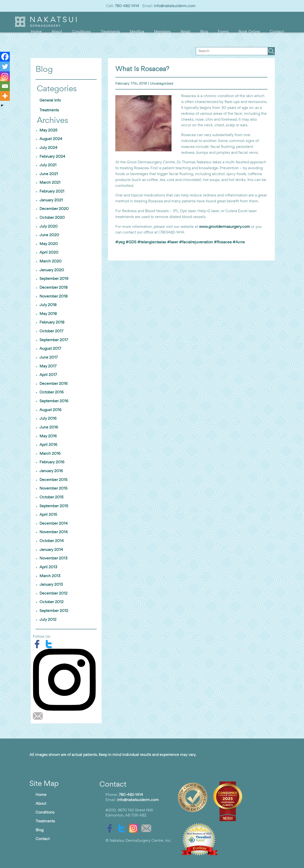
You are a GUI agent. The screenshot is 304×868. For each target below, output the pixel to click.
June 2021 (49, 174)
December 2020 (54, 209)
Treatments (110, 32)
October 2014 (52, 541)
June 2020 (49, 235)
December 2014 (54, 524)
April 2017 (48, 375)
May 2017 (48, 366)
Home (36, 32)
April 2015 (48, 515)
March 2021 (50, 183)
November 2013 (53, 558)
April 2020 (49, 253)
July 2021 (48, 165)
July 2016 (48, 419)
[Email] (5, 86)
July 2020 (49, 227)
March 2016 (50, 454)
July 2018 (48, 305)
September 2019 (54, 279)
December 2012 (53, 594)
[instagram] (66, 680)
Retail (185, 32)
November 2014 (54, 532)
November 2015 (53, 489)
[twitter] (50, 644)
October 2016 (52, 392)
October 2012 (52, 602)
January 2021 (51, 200)
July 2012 (48, 620)
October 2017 (51, 331)
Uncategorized (162, 84)
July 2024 (48, 148)
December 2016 (53, 384)
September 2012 (54, 611)
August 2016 (50, 410)
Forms (223, 32)
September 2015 (54, 506)
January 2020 (52, 270)
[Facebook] (5, 57)
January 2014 (51, 550)
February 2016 (52, 462)
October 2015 (52, 497)
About (57, 32)
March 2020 (51, 261)
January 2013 (51, 585)
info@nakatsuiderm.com (175, 6)
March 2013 (50, 576)
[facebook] (39, 644)
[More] (5, 96)
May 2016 (48, 436)
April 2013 (48, 567)
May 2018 (48, 314)
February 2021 (52, 192)
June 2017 (49, 358)
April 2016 (48, 445)
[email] (39, 716)
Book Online (249, 32)
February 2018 (52, 323)
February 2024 (52, 157)
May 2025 (48, 130)
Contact (277, 32)
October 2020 (52, 218)
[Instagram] (5, 76)
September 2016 (54, 401)
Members (162, 32)
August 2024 (51, 139)
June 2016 (49, 428)
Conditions (81, 32)
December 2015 (53, 480)
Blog (204, 32)
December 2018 (53, 288)
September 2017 (54, 340)
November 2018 (53, 297)
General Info (50, 101)
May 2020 (49, 244)
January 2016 (51, 471)
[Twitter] (5, 66)
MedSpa (137, 32)
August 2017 (50, 349)
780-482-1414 (127, 6)
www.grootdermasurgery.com (225, 227)
